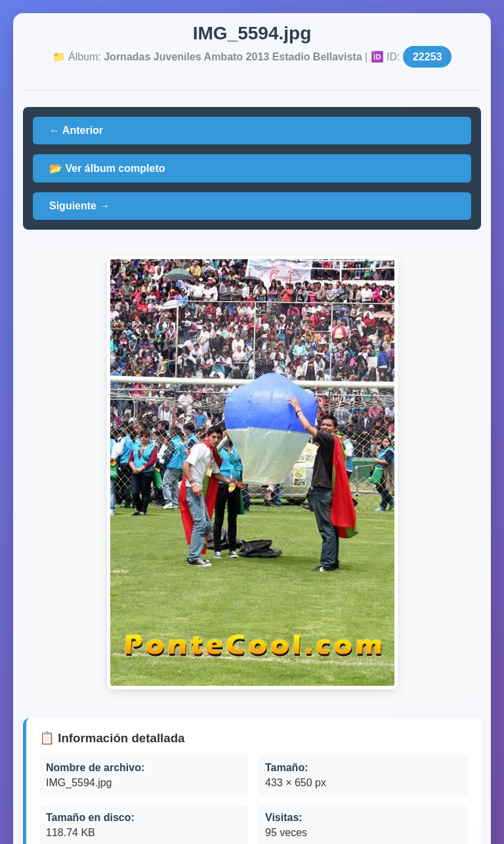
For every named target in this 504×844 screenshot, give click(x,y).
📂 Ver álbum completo (107, 168)
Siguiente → (79, 206)
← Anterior (76, 130)
